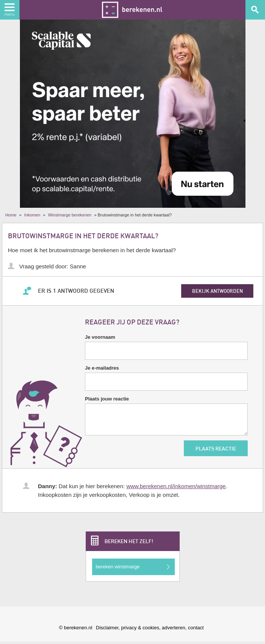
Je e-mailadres (102, 368)
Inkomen (32, 215)
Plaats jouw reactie (107, 399)
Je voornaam (100, 337)
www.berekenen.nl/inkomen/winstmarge (176, 486)
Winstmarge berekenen (70, 215)
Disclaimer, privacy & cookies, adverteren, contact (150, 628)
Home (11, 215)
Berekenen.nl (132, 10)
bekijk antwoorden (217, 291)
